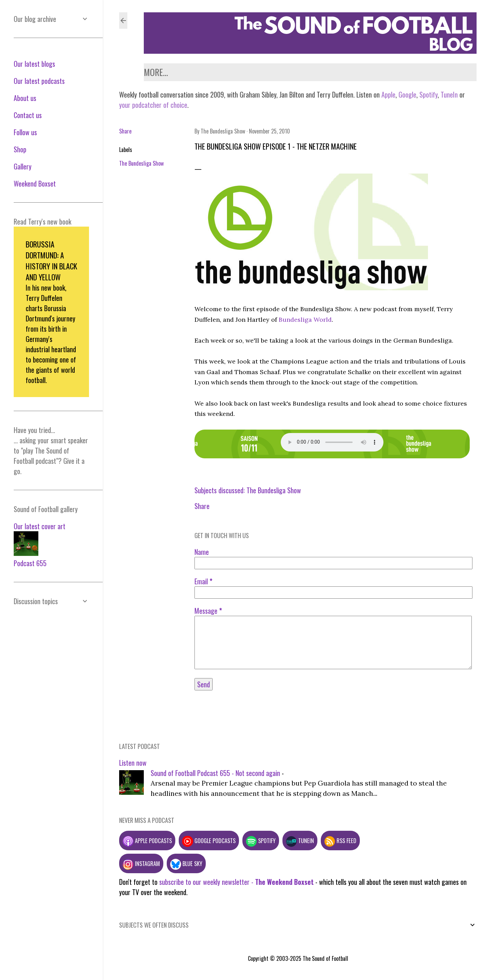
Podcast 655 (30, 563)
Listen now (133, 763)
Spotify (428, 94)
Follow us (382, 72)
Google (407, 94)
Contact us (271, 72)
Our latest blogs (34, 64)
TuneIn (449, 94)
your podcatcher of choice (153, 105)
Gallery (421, 72)
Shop (451, 72)
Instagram (141, 863)
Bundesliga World (305, 320)
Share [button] (125, 131)
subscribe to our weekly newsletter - (236, 882)
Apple (388, 94)
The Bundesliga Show (141, 163)
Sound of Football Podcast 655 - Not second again (215, 773)
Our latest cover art (40, 526)
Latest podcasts (174, 72)
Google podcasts (209, 841)
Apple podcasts (147, 841)
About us (227, 72)
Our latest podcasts (39, 81)
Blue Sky (186, 863)
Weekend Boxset (327, 72)
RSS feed (340, 841)
